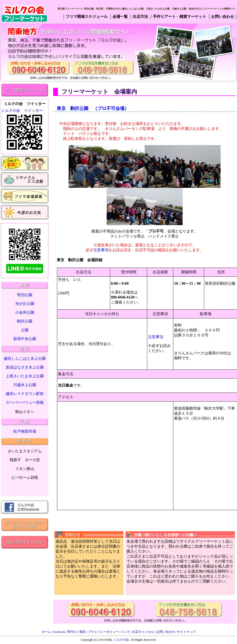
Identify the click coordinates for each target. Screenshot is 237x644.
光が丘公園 (25, 304)
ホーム (46, 632)
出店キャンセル (143, 632)
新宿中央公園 (25, 339)
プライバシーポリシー (103, 632)
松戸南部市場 (25, 431)
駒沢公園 (25, 321)
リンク (126, 632)
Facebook (59, 632)
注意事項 (101, 250)
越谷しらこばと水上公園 (25, 358)
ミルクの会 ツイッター (22, 111)
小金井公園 (25, 312)
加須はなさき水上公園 (25, 367)
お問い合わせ (166, 632)
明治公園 (25, 295)
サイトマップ (186, 632)
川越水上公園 (25, 385)
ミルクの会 (121, 640)
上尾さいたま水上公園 (25, 376)
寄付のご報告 (76, 632)
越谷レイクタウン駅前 (25, 394)
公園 (25, 330)
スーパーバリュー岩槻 (25, 402)
